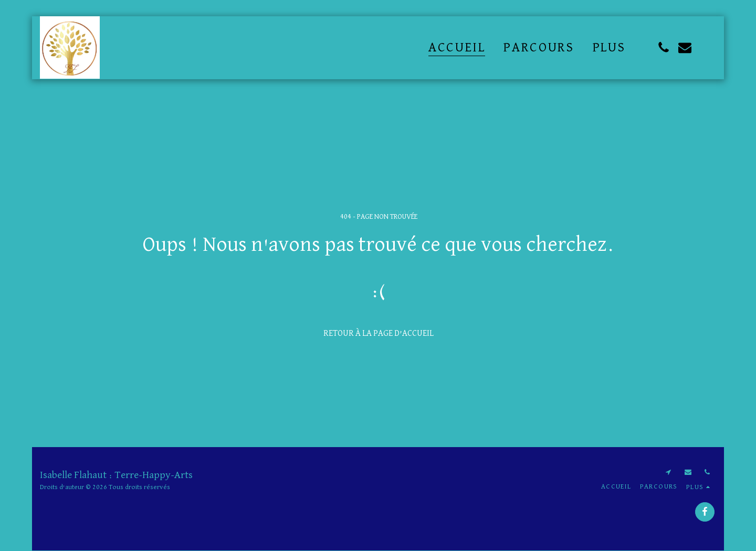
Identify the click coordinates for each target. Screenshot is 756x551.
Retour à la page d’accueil (379, 333)
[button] (663, 47)
